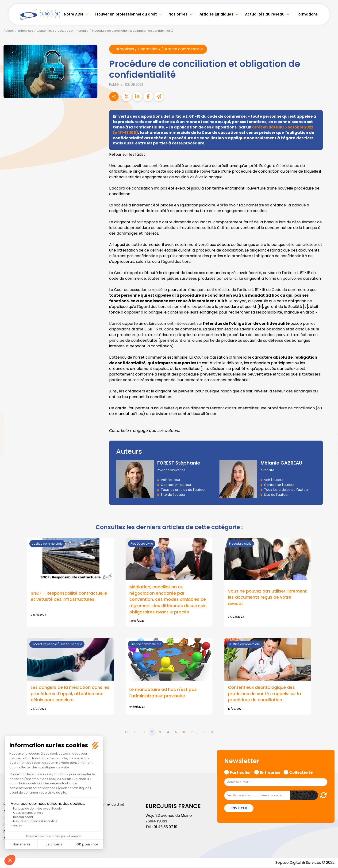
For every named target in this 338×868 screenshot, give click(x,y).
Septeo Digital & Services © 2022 (305, 863)
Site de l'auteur (173, 495)
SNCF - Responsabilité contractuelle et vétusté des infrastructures (69, 597)
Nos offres (178, 14)
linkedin (329, 425)
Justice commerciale (73, 31)
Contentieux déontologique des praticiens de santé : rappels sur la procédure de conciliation (264, 694)
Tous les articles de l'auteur (183, 490)
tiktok (329, 462)
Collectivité (301, 772)
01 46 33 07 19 (166, 827)
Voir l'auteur (171, 480)
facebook (329, 406)
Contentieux (45, 31)
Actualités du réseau (265, 14)
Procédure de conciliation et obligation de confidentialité (133, 31)
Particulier (240, 772)
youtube (329, 434)
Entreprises (25, 31)
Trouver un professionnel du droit (126, 14)
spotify (329, 453)
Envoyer (239, 809)
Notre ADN (73, 14)
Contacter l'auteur (176, 485)
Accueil (9, 31)
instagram (329, 443)
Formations (307, 14)
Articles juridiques (216, 14)
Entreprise (270, 772)
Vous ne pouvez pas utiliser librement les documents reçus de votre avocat (267, 598)
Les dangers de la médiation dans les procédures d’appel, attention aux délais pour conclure (70, 694)
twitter (329, 415)
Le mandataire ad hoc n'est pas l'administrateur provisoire (163, 693)
